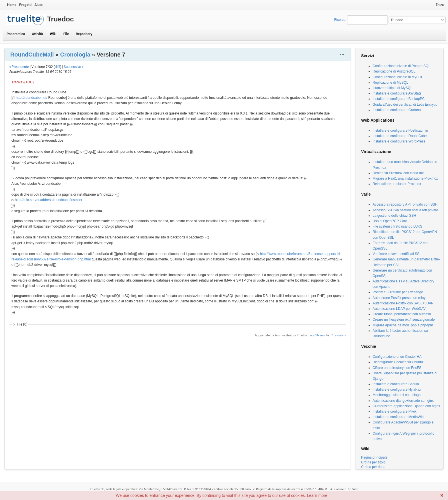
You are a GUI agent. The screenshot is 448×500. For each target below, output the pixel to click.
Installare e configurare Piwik (394, 411)
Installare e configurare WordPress (399, 141)
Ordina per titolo (373, 462)
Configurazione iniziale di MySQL (398, 77)
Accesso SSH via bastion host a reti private (405, 210)
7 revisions (339, 335)
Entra (440, 5)
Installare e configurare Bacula (396, 384)
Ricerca (340, 20)
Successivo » (74, 67)
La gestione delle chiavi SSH (394, 216)
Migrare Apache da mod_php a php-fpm (403, 325)
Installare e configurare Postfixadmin (400, 130)
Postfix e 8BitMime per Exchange (398, 292)
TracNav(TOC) (23, 82)
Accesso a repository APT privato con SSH (405, 204)
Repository (84, 34)
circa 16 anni (317, 335)
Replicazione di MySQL (390, 83)
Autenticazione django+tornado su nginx (403, 401)
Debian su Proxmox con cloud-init (398, 173)
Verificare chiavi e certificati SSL (397, 254)
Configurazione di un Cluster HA (397, 357)
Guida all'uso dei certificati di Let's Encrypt (405, 105)
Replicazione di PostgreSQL (394, 71)
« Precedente (19, 67)
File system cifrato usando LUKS (397, 226)
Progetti (25, 5)
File (66, 34)
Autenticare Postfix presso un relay (399, 298)
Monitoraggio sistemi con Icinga (397, 395)
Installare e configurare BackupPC (399, 99)
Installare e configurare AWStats (397, 93)
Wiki (53, 34)
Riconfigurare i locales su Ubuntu (398, 362)
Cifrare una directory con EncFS (397, 368)
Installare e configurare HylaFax (397, 389)
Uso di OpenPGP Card (390, 221)
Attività (37, 34)
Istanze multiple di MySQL (392, 88)
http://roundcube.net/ (31, 98)
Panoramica (16, 34)
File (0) (22, 324)
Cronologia (75, 55)
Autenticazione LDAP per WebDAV (399, 309)
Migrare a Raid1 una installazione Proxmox (405, 178)
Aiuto (38, 5)
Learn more (317, 495)
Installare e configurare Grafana (397, 110)
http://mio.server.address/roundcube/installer (49, 200)
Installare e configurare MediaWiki (398, 417)
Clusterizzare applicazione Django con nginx (406, 406)
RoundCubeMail (32, 55)
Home (12, 5)
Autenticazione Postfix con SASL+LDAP (403, 303)
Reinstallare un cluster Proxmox (397, 184)
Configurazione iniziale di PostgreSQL (401, 66)
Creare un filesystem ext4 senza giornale (404, 320)
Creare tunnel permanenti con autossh (402, 314)
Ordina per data (373, 467)
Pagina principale (374, 457)
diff (57, 67)
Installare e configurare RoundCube (400, 136)
